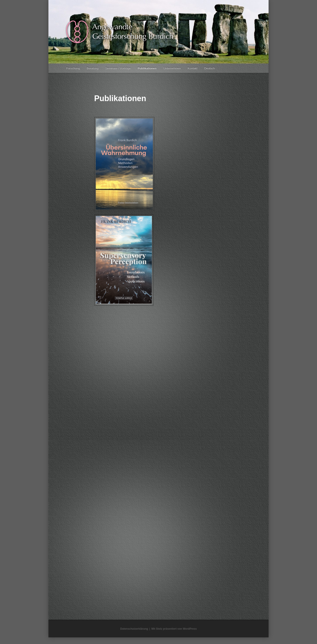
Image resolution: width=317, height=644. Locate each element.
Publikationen (147, 68)
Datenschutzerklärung (134, 629)
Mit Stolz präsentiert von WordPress (174, 629)
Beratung (93, 68)
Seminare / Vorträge (118, 68)
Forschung (73, 68)
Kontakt (193, 68)
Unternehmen (172, 68)
